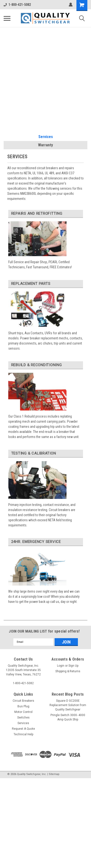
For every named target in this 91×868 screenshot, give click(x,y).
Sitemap (54, 774)
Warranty (45, 145)
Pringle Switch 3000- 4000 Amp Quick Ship (68, 717)
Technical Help (23, 734)
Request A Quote (23, 729)
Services (46, 137)
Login (61, 666)
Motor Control (23, 712)
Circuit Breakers (23, 701)
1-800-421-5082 (17, 5)
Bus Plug (23, 706)
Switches (23, 718)
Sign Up (73, 666)
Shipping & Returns (68, 671)
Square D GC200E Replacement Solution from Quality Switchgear (68, 705)
